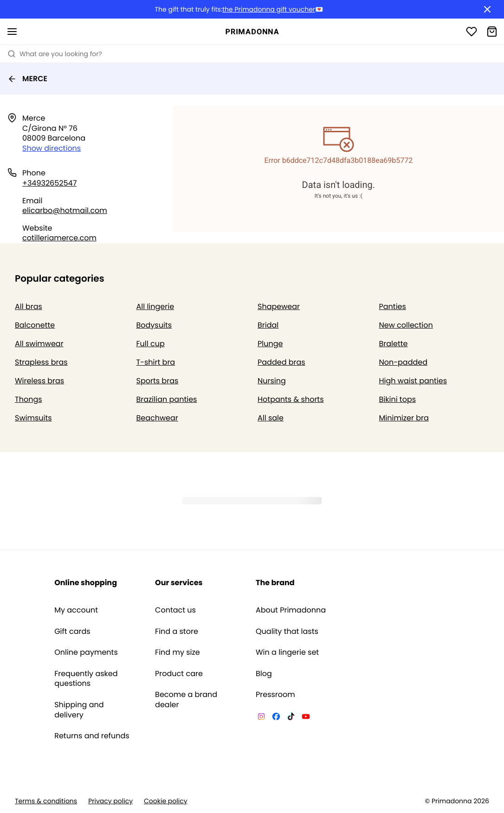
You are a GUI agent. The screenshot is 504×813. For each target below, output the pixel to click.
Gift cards (72, 632)
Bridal (268, 325)
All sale (271, 418)
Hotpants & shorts (291, 399)
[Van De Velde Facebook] (276, 718)
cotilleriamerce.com (59, 238)
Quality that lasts (287, 632)
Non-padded (404, 362)
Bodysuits (154, 325)
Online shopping (86, 583)
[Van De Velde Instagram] (261, 718)
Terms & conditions (46, 801)
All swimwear (39, 344)
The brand (275, 583)
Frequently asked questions (86, 679)
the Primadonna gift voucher (269, 10)
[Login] (472, 32)
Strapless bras (41, 362)
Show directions (52, 148)
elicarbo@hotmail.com (65, 210)
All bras (29, 306)
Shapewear (279, 306)
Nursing (272, 381)
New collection (406, 325)
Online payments (86, 652)
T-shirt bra (156, 362)
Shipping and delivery (79, 710)
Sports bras (158, 381)
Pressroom (275, 695)
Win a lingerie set (287, 652)
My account (76, 610)
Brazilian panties (167, 399)
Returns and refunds (92, 736)
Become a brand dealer (186, 700)
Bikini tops (398, 399)
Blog (264, 674)
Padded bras (281, 362)
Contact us (175, 610)
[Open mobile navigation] (12, 32)
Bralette (394, 344)
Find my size (178, 652)
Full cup (151, 344)
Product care (179, 674)
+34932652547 (49, 183)
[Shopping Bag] (492, 32)
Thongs (29, 399)
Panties (393, 306)
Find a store (177, 632)
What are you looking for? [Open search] (55, 54)
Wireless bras (39, 381)
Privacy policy (110, 801)
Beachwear (157, 418)
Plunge (270, 344)
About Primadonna (291, 610)
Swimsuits (33, 418)
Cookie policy (166, 801)
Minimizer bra (404, 418)
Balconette (35, 325)
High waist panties (413, 381)
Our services (179, 583)
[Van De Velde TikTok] (291, 718)
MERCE (27, 79)
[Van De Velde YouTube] (306, 718)
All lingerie (155, 306)
